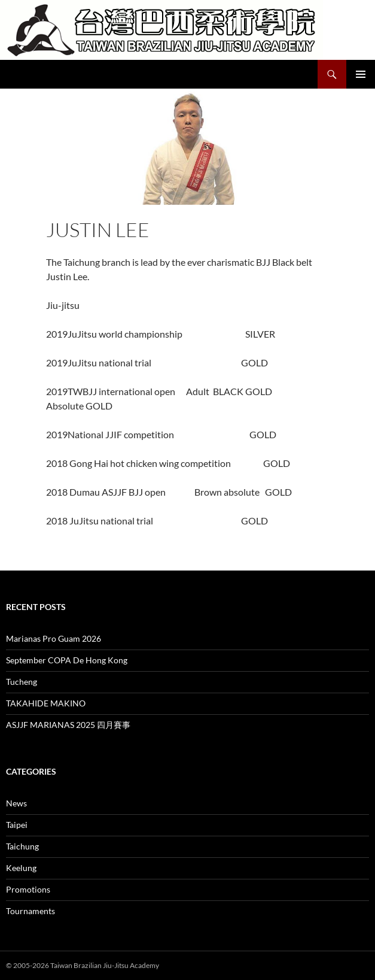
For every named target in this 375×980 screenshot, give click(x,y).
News (16, 803)
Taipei (17, 825)
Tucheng (22, 682)
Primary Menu (361, 74)
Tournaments (31, 911)
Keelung (21, 868)
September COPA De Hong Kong (67, 660)
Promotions (28, 889)
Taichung (22, 846)
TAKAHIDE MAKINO (46, 703)
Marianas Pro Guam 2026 (54, 638)
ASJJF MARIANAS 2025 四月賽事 (68, 725)
